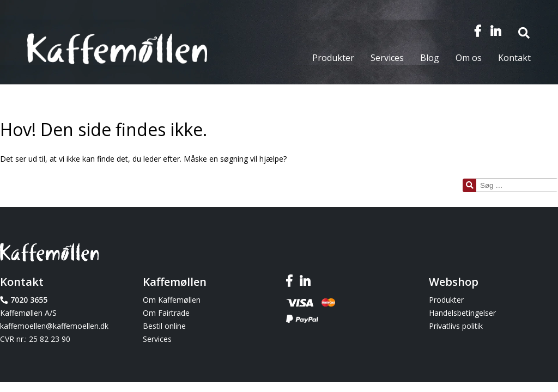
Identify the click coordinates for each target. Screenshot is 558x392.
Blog (430, 58)
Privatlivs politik (456, 326)
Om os (469, 58)
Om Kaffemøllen (172, 300)
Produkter (333, 58)
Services (387, 58)
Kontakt (514, 58)
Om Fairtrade (166, 313)
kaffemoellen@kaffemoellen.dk (54, 326)
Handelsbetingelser (462, 313)
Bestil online (164, 326)
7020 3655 (29, 300)
